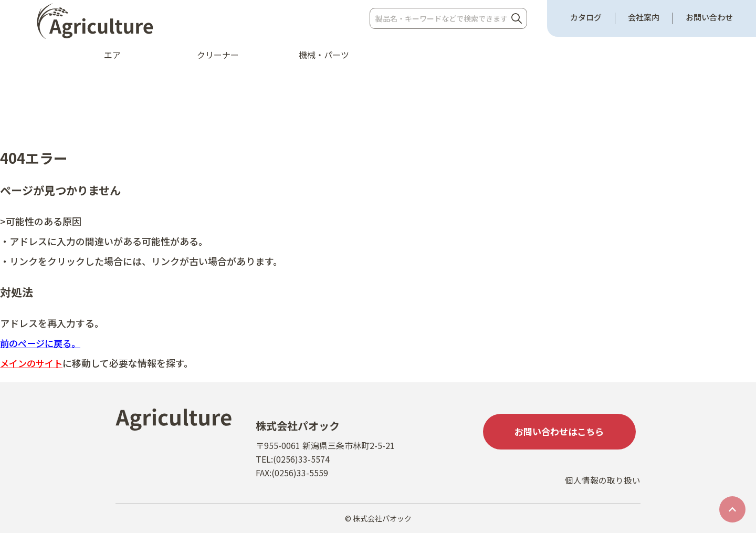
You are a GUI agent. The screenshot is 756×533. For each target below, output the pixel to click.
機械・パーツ (324, 55)
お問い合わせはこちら (562, 432)
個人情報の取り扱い (603, 484)
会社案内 (644, 17)
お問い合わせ (709, 17)
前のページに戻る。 (43, 343)
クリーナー (218, 55)
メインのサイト (33, 363)
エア (112, 55)
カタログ (586, 17)
